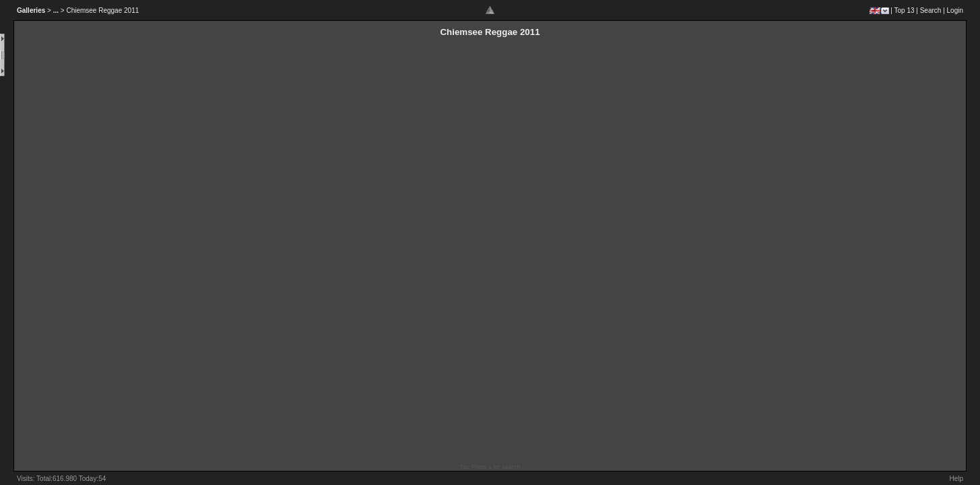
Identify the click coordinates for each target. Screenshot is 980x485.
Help (956, 479)
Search (931, 10)
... (56, 10)
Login (955, 10)
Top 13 (905, 10)
